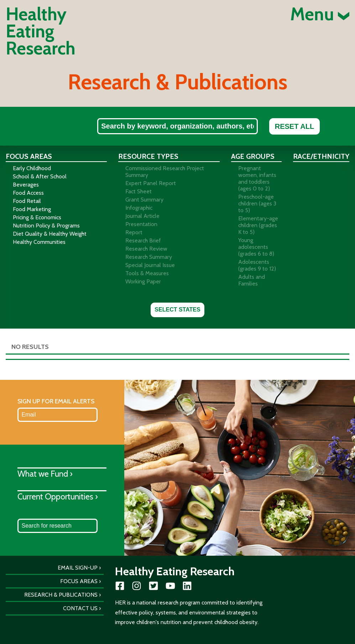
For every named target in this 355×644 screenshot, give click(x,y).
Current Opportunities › (58, 496)
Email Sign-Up (78, 568)
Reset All (294, 126)
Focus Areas (79, 581)
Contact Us (80, 608)
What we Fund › (45, 474)
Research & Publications (61, 595)
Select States (177, 310)
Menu (320, 14)
